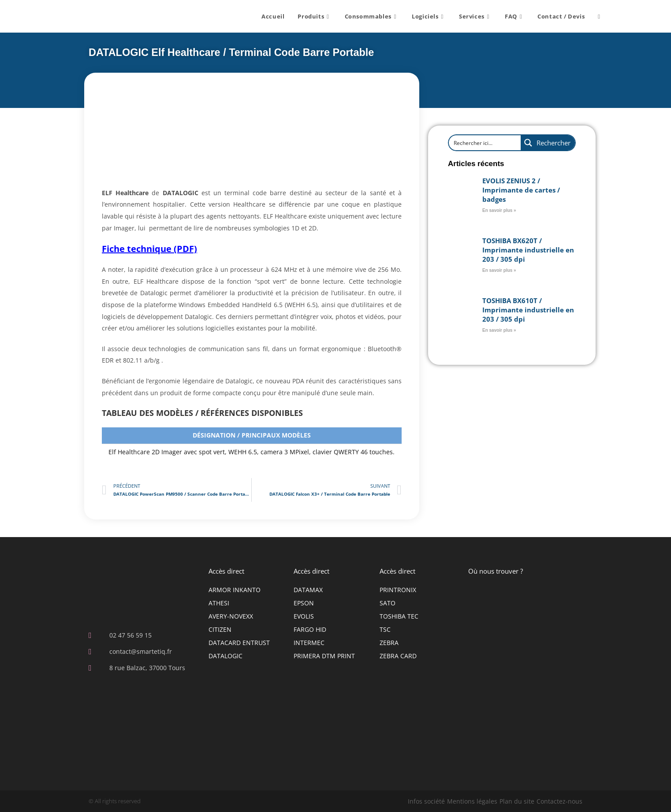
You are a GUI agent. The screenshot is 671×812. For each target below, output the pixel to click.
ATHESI (219, 603)
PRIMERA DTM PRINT (324, 655)
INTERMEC (309, 642)
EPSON (304, 603)
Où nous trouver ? (496, 571)
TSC (385, 629)
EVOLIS (304, 616)
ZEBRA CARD (398, 655)
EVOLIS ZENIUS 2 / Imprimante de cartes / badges (521, 189)
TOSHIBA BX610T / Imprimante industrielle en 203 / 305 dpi (528, 309)
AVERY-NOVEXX (231, 616)
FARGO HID (310, 629)
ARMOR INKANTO (235, 589)
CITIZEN (220, 629)
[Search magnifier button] (548, 142)
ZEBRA (389, 642)
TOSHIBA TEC (399, 616)
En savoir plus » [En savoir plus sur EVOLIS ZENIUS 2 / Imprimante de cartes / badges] (499, 210)
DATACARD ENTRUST (239, 642)
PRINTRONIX (398, 589)
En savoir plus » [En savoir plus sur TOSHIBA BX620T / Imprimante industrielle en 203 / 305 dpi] (499, 270)
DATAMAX (308, 589)
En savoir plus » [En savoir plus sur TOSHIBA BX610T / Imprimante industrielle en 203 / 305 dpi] (499, 330)
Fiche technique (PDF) (149, 248)
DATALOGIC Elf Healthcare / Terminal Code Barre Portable (229, 52)
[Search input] (480, 142)
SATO (388, 603)
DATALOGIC (226, 655)
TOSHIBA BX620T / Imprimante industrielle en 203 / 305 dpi (528, 249)
